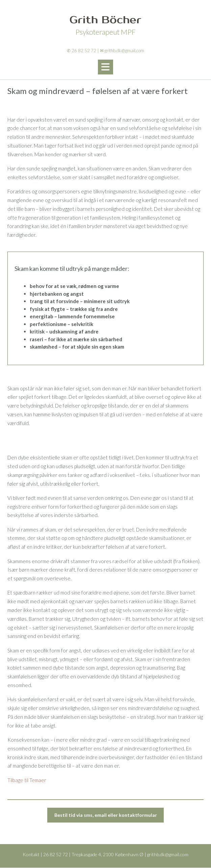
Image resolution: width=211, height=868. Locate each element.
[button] (105, 67)
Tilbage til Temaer (27, 780)
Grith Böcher (105, 20)
